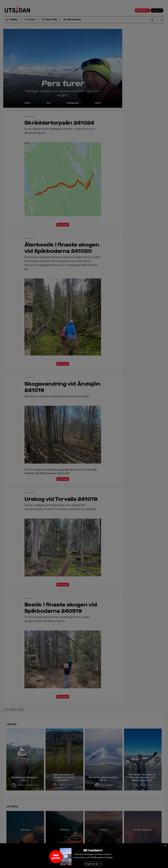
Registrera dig (92, 864)
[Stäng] (165, 846)
